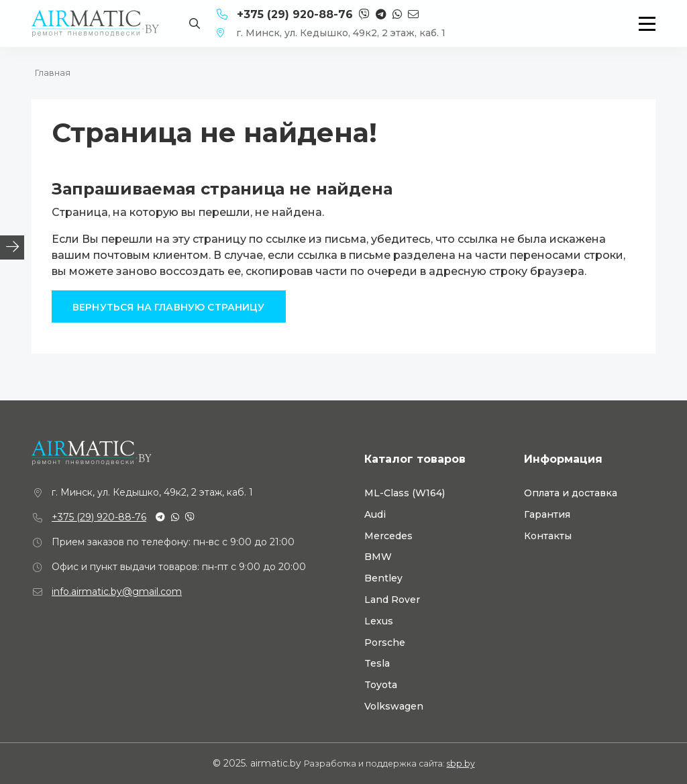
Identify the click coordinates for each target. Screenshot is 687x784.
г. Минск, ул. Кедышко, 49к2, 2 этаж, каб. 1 (331, 33)
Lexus (379, 621)
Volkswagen (394, 707)
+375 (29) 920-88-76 (99, 517)
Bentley (383, 578)
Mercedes (388, 536)
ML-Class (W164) (405, 493)
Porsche (385, 643)
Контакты (548, 536)
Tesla (377, 664)
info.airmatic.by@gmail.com (117, 592)
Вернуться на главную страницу (169, 307)
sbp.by (461, 764)
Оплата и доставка (571, 493)
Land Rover (392, 600)
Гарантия (547, 515)
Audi (375, 515)
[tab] (12, 247)
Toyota (381, 685)
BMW (378, 557)
